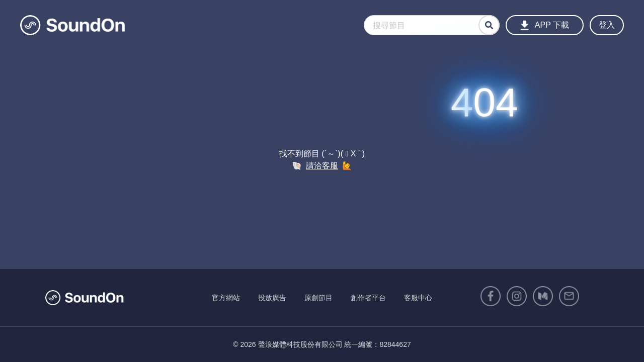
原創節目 (318, 298)
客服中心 (418, 298)
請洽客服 (322, 166)
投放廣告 (272, 298)
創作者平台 (368, 298)
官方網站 (226, 298)
